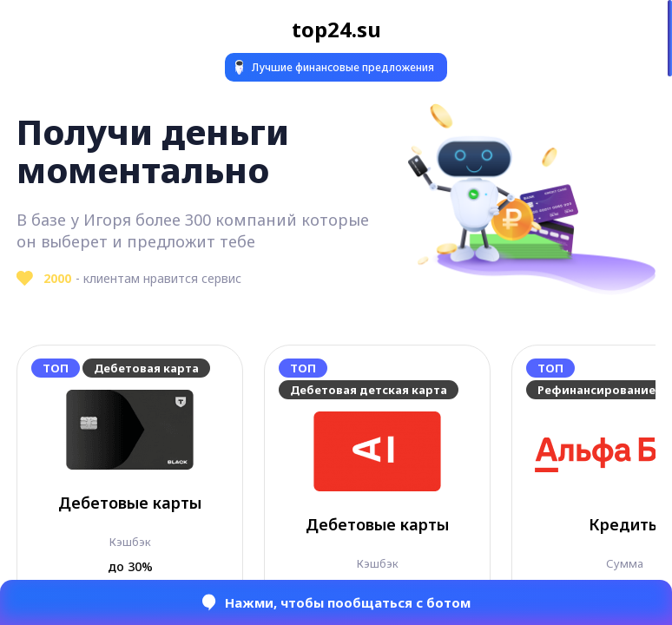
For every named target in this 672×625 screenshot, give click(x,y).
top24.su (336, 29)
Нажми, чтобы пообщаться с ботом (336, 602)
